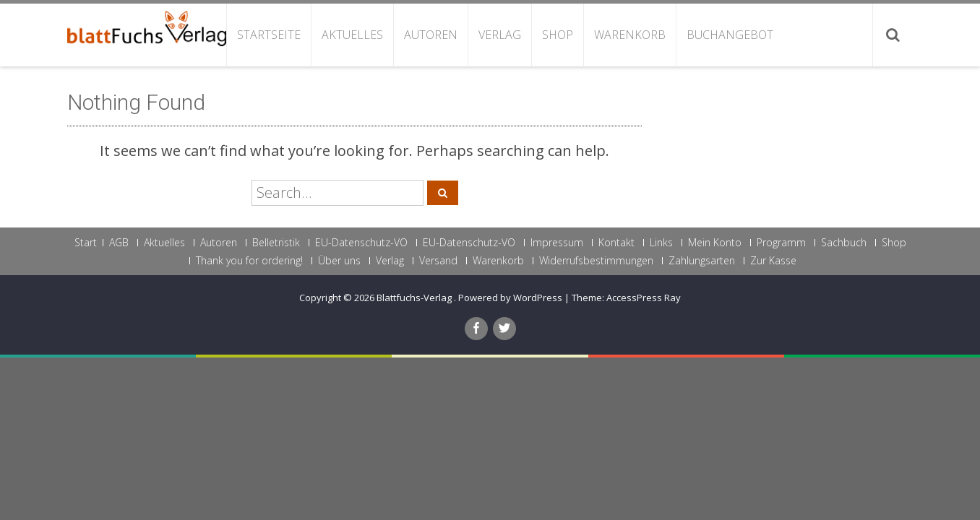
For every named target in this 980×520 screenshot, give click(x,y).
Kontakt (616, 243)
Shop (558, 35)
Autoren (431, 35)
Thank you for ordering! (249, 261)
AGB (119, 243)
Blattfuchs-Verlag (415, 298)
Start (86, 243)
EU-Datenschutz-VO (361, 243)
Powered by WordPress (510, 298)
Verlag (500, 35)
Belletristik (276, 243)
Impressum (557, 243)
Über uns (339, 261)
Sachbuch (844, 243)
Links (661, 243)
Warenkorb (630, 35)
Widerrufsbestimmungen (596, 261)
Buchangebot (730, 35)
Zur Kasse (773, 261)
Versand (438, 261)
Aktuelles (352, 35)
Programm (781, 243)
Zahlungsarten (702, 261)
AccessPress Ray (644, 298)
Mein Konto (715, 243)
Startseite (269, 35)
